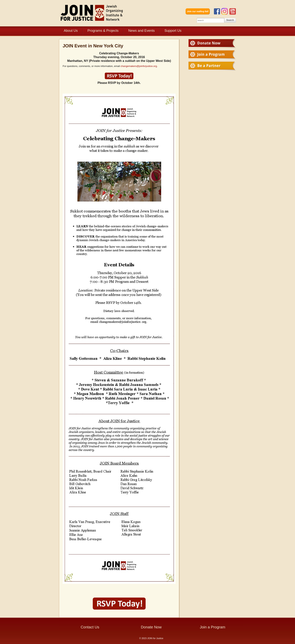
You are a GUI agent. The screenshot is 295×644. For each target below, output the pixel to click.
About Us (71, 31)
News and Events (141, 31)
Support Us (173, 31)
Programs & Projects (103, 31)
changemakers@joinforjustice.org (139, 66)
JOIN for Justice (92, 13)
